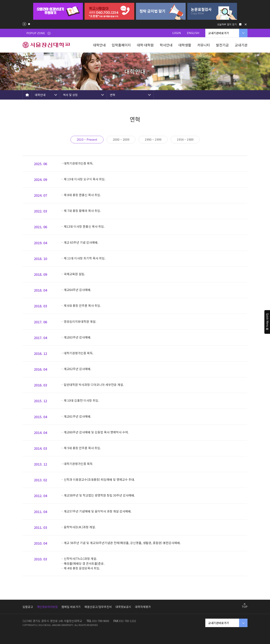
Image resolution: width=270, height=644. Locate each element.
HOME (27, 95)
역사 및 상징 (70, 95)
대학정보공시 (123, 607)
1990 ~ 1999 (153, 139)
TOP (245, 606)
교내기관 (241, 45)
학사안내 (166, 45)
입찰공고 (28, 607)
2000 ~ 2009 (121, 139)
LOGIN (177, 33)
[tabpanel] (58, 11)
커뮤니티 (204, 45)
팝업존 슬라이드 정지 (24, 24)
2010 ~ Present (87, 139)
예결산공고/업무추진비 (98, 607)
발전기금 (222, 45)
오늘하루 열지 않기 (227, 24)
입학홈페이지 (121, 45)
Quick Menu (267, 322)
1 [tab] (29, 24)
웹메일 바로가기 (71, 607)
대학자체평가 (143, 607)
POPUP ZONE (38, 33)
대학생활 (185, 45)
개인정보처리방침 (47, 607)
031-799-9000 (101, 621)
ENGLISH (193, 33)
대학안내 (99, 45)
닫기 (246, 24)
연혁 (112, 95)
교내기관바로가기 (219, 33)
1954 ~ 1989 (185, 139)
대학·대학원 (145, 45)
